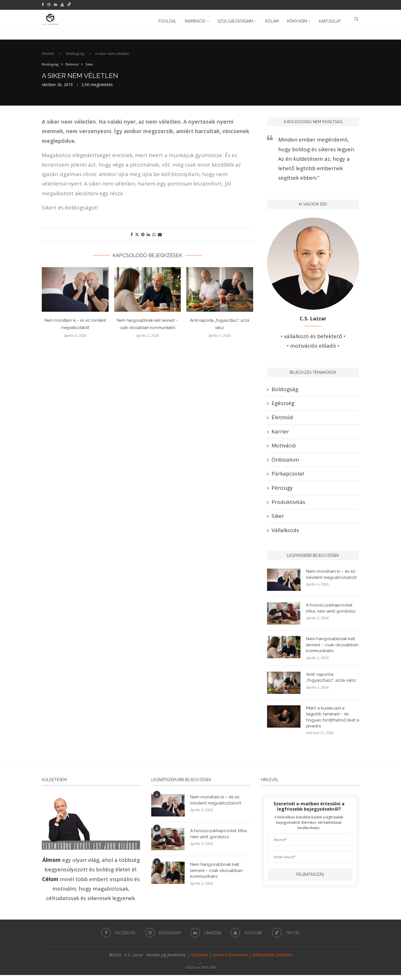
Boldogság (75, 57)
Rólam (272, 20)
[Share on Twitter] (137, 238)
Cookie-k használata (230, 960)
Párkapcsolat (288, 477)
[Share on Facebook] (132, 238)
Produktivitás (288, 505)
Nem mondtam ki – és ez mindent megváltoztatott (332, 578)
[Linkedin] (56, 4)
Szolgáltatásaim (235, 20)
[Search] (356, 20)
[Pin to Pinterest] (143, 238)
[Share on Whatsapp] (154, 238)
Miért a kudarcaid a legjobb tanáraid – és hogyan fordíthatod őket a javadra (331, 721)
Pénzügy (282, 491)
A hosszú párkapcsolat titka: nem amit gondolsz (332, 612)
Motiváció (284, 449)
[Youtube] (62, 4)
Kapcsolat (330, 20)
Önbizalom (285, 463)
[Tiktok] (69, 4)
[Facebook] (43, 4)
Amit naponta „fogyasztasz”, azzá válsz (332, 682)
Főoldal (168, 20)
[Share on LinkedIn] (148, 238)
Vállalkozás (285, 533)
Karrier (280, 435)
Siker (278, 519)
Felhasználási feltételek (272, 960)
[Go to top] (200, 972)
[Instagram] (49, 4)
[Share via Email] (160, 238)
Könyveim (297, 20)
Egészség (283, 406)
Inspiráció (195, 20)
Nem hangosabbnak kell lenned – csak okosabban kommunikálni (332, 649)
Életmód (282, 421)
